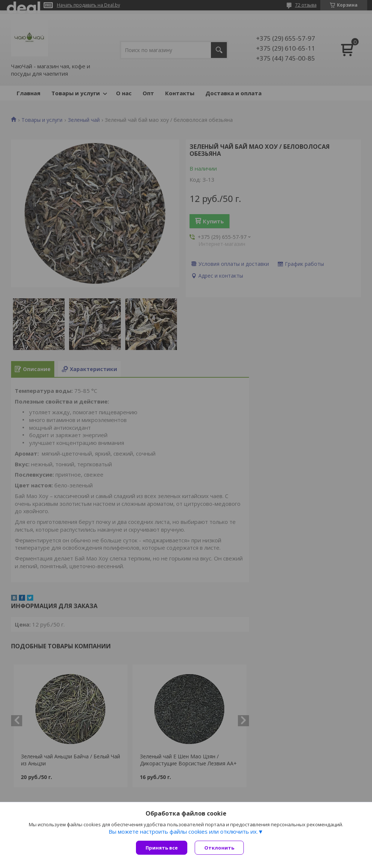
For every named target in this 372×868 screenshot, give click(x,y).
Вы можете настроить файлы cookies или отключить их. (183, 831)
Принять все (162, 848)
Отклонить (219, 848)
